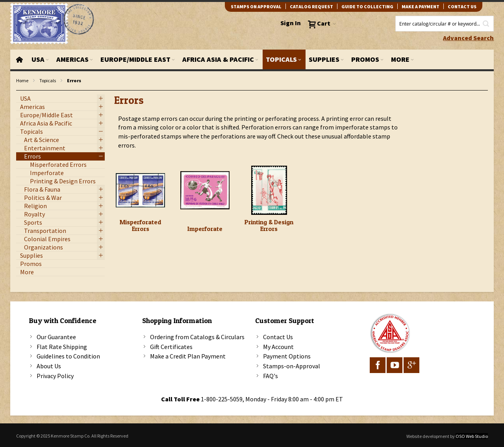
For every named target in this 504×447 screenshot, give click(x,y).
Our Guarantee (56, 337)
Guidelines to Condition (68, 356)
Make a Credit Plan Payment (188, 356)
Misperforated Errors (141, 225)
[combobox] (445, 24)
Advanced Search (468, 38)
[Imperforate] (205, 190)
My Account (278, 347)
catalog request (311, 6)
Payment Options (287, 356)
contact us (462, 6)
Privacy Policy (55, 376)
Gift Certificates (171, 347)
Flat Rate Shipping (62, 347)
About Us (49, 366)
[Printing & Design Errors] (269, 190)
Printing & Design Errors (269, 225)
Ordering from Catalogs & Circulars (197, 337)
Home (22, 80)
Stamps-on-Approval (292, 366)
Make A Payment (421, 6)
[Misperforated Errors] (140, 190)
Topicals (48, 80)
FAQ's (271, 376)
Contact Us (278, 337)
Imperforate (205, 229)
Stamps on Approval (256, 6)
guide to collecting (367, 6)
